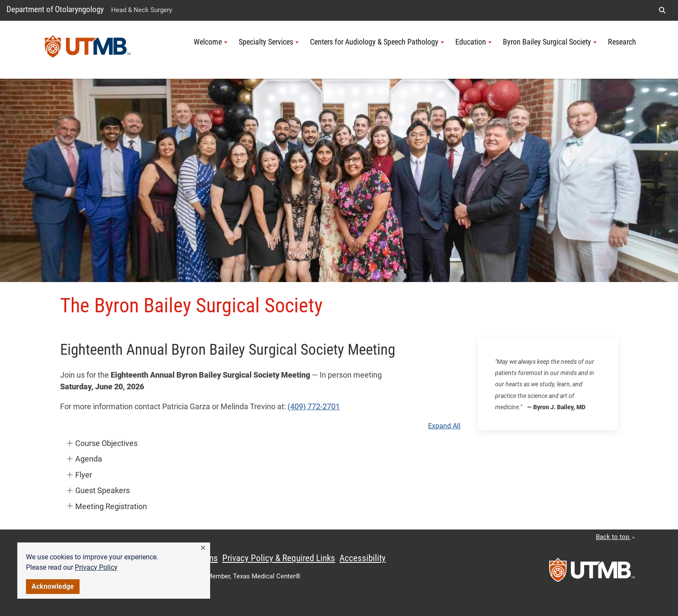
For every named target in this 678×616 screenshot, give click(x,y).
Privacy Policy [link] (96, 567)
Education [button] (473, 42)
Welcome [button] (211, 42)
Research (622, 42)
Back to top (616, 537)
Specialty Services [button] (269, 42)
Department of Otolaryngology (55, 9)
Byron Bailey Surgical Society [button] (550, 42)
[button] (203, 548)
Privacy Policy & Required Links (279, 558)
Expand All (444, 426)
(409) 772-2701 (314, 407)
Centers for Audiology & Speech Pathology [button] (377, 42)
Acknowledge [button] (53, 586)
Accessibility (363, 558)
